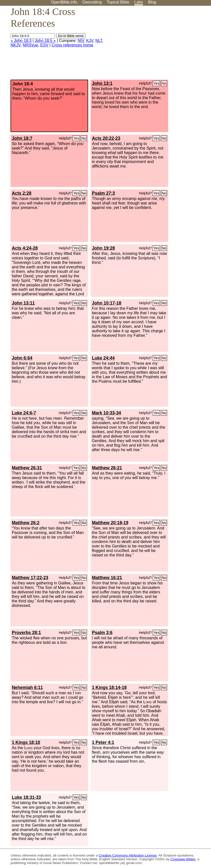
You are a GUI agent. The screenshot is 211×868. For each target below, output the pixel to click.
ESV (44, 45)
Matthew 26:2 (26, 523)
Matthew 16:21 (107, 578)
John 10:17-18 (107, 303)
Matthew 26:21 (107, 468)
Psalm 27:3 (103, 193)
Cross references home (72, 45)
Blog (152, 2)
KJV (90, 41)
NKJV (15, 45)
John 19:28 (103, 248)
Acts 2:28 (22, 193)
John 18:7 (22, 138)
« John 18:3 (21, 41)
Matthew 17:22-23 (30, 578)
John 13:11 (23, 303)
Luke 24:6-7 (24, 413)
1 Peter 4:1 (103, 742)
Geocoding (92, 2)
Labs (139, 2)
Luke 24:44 (103, 358)
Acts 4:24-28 (25, 248)
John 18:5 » (45, 41)
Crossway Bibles (183, 859)
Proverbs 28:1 (26, 633)
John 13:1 (102, 83)
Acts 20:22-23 (106, 138)
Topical (118, 2)
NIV (81, 41)
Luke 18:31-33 (26, 797)
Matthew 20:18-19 (110, 523)
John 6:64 (22, 358)
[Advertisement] (160, 45)
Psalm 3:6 (102, 633)
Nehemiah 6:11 (27, 688)
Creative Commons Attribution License (128, 855)
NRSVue (30, 45)
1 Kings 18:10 (26, 742)
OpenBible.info (64, 2)
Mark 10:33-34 (106, 413)
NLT (99, 41)
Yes (156, 83)
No (164, 83)
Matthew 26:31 (27, 468)
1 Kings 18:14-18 (109, 688)
